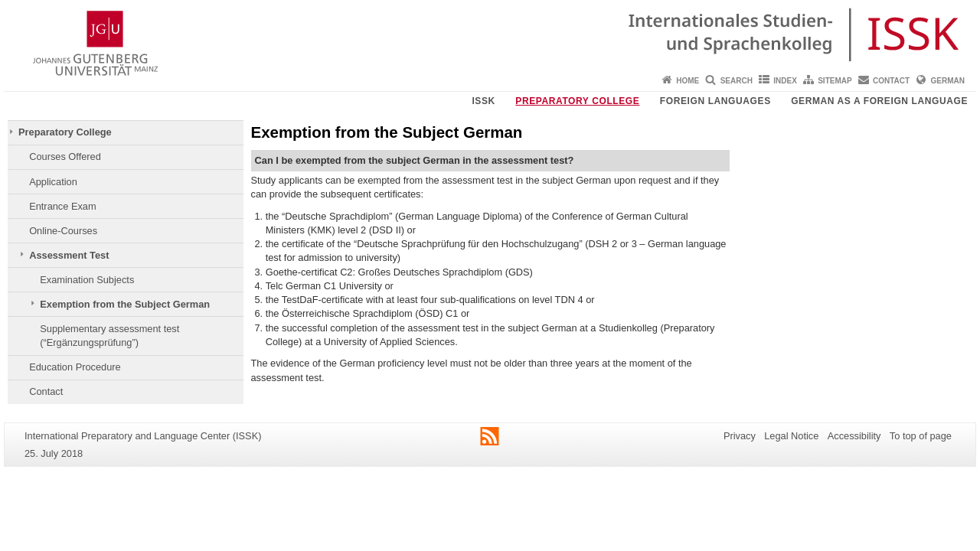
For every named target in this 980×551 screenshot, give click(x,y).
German (948, 81)
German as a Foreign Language (879, 101)
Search (737, 81)
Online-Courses (63, 231)
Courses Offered (65, 156)
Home (688, 81)
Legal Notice (791, 436)
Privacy (740, 436)
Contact (891, 81)
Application (53, 182)
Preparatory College (577, 101)
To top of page (921, 436)
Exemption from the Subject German (125, 304)
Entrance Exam (63, 206)
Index (785, 81)
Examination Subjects (87, 280)
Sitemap (835, 81)
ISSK (483, 101)
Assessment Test (69, 255)
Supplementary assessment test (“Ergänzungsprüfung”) (109, 336)
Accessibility (854, 436)
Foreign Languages (715, 101)
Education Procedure (75, 367)
